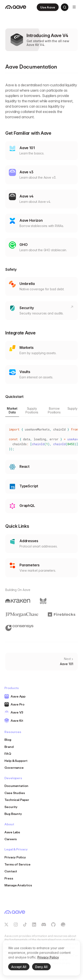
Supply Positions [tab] (32, 410)
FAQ (8, 754)
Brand (9, 747)
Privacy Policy (15, 857)
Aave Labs (12, 832)
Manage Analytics (18, 885)
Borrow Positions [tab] (54, 410)
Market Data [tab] (12, 410)
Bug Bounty (13, 814)
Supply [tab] (72, 408)
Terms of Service (17, 864)
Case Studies (15, 793)
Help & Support (16, 761)
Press (9, 878)
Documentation (16, 786)
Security (11, 807)
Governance (14, 768)
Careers (11, 839)
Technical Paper (17, 800)
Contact (11, 871)
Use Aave (48, 7)
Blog (8, 740)
